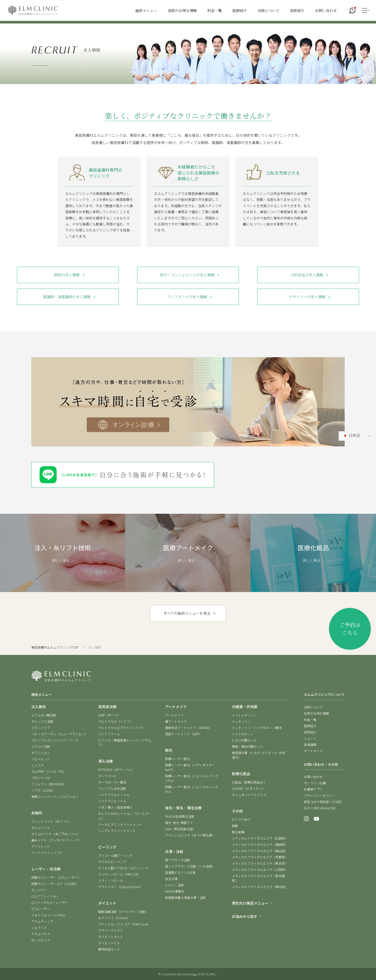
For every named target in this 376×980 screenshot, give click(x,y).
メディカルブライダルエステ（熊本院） (260, 863)
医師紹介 (310, 726)
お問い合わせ (313, 777)
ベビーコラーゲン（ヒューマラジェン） (60, 734)
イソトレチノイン (244, 715)
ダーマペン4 (107, 776)
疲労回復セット (109, 949)
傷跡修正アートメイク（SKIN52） (189, 728)
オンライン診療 (315, 783)
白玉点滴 (171, 879)
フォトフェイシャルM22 (48, 915)
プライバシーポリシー (320, 795)
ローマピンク (41, 940)
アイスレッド (41, 846)
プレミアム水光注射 (112, 788)
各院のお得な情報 (316, 713)
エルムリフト (41, 827)
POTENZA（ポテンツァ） (116, 770)
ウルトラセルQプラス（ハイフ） (121, 728)
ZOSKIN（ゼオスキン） (248, 788)
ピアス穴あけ (241, 819)
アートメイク (174, 715)
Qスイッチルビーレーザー (50, 902)
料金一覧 (310, 719)
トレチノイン (241, 721)
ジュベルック (41, 759)
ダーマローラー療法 (112, 782)
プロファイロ (41, 778)
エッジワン (39, 890)
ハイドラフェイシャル (114, 795)
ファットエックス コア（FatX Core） (124, 924)
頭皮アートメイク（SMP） (184, 734)
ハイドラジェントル (112, 801)
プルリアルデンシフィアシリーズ (55, 740)
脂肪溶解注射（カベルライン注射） (123, 912)
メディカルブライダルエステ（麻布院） (260, 887)
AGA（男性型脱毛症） (181, 829)
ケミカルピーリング (112, 862)
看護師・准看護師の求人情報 (67, 297)
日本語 (352, 435)
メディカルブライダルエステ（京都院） (260, 857)
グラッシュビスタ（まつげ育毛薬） (190, 835)
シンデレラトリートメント (117, 831)
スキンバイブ (41, 728)
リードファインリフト (47, 853)
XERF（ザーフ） (109, 715)
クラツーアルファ (111, 930)
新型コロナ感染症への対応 (323, 802)
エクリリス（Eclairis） (114, 918)
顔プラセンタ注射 (178, 860)
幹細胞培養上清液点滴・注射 (185, 897)
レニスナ (38, 765)
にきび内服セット (244, 740)
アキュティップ (42, 921)
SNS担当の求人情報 (307, 275)
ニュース (310, 738)
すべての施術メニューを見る (187, 613)
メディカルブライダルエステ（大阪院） (260, 870)
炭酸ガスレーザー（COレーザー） (56, 877)
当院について (313, 707)
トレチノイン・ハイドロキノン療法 (257, 728)
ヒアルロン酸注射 (44, 715)
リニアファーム (109, 734)
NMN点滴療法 (175, 891)
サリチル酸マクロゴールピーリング (123, 868)
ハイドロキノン (243, 734)
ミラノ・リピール (111, 880)
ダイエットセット (111, 937)
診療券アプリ (313, 789)
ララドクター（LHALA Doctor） (121, 887)
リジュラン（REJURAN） (49, 784)
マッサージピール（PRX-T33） (119, 874)
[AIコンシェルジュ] (352, 10)
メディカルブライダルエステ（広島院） (260, 838)
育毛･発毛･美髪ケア (179, 823)
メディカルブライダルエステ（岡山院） (260, 851)
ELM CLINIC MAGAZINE (320, 808)
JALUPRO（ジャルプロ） (49, 771)
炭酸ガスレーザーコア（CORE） (55, 884)
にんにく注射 (174, 885)
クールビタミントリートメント (120, 824)
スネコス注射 (41, 746)
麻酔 (235, 826)
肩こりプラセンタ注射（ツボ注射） (190, 866)
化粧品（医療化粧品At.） (249, 782)
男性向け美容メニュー (250, 903)
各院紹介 (310, 732)
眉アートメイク (176, 721)
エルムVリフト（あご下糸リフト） (56, 834)
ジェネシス (39, 927)
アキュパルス (41, 934)
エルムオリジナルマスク (249, 795)
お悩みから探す (245, 916)
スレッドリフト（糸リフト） (52, 821)
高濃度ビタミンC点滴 (180, 872)
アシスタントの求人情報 (187, 297)
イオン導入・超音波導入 (115, 807)
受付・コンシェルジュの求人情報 (187, 275)
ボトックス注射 (42, 721)
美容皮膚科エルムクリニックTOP (55, 647)
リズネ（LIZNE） (43, 790)
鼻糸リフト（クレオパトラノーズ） (56, 840)
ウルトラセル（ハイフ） (115, 721)
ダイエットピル (109, 943)
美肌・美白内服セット (248, 746)
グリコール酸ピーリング (115, 855)
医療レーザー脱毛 (178, 759)
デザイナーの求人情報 (307, 297)
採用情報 (310, 745)
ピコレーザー (41, 909)
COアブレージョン (45, 896)
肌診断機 (238, 832)
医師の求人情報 (67, 275)
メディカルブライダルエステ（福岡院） (260, 844)
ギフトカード (313, 751)
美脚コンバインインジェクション (55, 796)
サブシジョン (41, 753)
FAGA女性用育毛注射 (180, 816)
